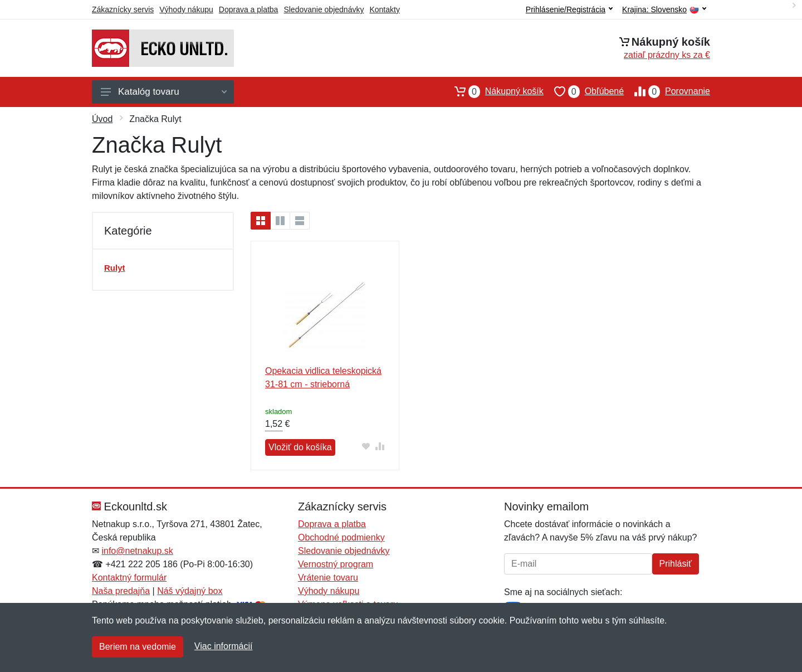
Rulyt (115, 268)
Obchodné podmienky (341, 537)
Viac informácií (224, 646)
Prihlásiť (676, 564)
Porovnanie (667, 91)
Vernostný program (336, 564)
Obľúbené (584, 91)
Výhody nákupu (186, 9)
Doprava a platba (249, 9)
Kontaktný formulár (129, 578)
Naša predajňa (121, 591)
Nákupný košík (494, 91)
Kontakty (384, 9)
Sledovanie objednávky (324, 9)
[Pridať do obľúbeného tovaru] (366, 446)
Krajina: (664, 10)
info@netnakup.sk (137, 551)
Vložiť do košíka (300, 447)
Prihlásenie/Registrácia (569, 9)
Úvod (102, 119)
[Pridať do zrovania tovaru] (380, 446)
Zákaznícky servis (123, 9)
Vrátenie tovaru (328, 578)
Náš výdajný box (190, 591)
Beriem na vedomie (138, 647)
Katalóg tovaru (164, 92)
